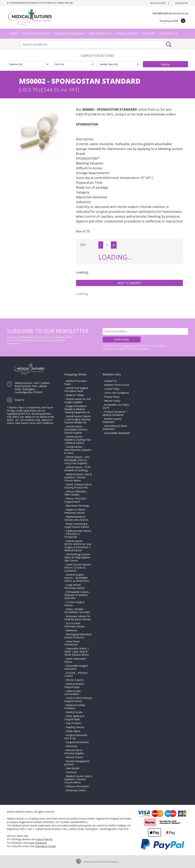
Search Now (169, 44)
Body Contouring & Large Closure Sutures (77, 525)
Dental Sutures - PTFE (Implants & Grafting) (77, 469)
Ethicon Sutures (75, 680)
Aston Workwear (37, 843)
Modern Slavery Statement (112, 420)
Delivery (149, 34)
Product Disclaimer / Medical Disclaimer (115, 413)
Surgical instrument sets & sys (76, 737)
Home (14, 34)
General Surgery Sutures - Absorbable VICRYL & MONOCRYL (77, 578)
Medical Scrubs (74, 712)
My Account (158, 3)
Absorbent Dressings (78, 506)
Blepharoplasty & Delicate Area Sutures (76, 518)
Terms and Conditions (117, 393)
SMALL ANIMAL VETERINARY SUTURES (77, 611)
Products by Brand (69, 34)
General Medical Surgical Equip (74, 685)
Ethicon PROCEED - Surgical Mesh (76, 500)
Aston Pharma (44, 839)
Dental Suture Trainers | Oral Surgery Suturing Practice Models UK (78, 419)
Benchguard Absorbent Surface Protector (78, 636)
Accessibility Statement (117, 433)
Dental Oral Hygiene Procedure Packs (76, 389)
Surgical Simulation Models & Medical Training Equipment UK (77, 409)
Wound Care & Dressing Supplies (74, 752)
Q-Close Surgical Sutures (74, 604)
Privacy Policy (112, 397)
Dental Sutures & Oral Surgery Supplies (77, 401)
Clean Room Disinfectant (72, 643)
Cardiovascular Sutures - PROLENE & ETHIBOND (78, 534)
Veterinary (72, 746)
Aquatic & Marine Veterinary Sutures (75, 511)
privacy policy (130, 346)
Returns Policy (112, 401)
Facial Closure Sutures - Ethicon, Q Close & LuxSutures (78, 568)
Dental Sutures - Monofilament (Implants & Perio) (78, 450)
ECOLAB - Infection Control (76, 674)
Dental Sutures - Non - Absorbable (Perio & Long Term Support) (78, 460)
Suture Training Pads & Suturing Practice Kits (78, 486)
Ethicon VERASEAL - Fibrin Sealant (76, 493)
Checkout (182, 3)
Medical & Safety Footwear (75, 707)
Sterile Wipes (73, 731)
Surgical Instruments (77, 742)
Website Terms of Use (117, 385)
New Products (100, 34)
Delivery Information (77, 786)
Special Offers (127, 34)
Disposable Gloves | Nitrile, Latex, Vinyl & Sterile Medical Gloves (77, 652)
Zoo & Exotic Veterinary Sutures (75, 625)
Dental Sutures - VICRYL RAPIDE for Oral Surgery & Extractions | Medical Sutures (78, 546)
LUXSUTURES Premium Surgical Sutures (78, 700)
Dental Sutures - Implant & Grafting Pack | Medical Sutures (78, 440)
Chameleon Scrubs (45, 846)
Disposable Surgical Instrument (76, 667)
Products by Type (36, 34)
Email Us (19, 400)
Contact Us (169, 34)
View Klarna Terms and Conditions (34, 423)
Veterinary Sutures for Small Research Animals (78, 618)
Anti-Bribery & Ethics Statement (115, 427)
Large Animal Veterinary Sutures (75, 586)
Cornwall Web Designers (106, 862)
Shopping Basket (172, 21)
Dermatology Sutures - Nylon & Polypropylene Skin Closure (78, 557)
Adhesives (72, 630)
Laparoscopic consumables (73, 692)
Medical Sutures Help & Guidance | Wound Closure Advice (78, 477)
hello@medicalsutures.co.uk (170, 13)
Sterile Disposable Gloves (75, 660)
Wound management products (77, 763)
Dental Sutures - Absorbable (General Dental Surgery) (76, 430)
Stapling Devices (75, 727)
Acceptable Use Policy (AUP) (116, 406)
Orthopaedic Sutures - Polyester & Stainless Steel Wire (77, 595)
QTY (83, 245)
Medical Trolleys (75, 395)
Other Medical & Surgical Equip (74, 718)
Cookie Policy (112, 389)
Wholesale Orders (76, 790)
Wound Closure (74, 757)
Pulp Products (74, 723)
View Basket (73, 768)
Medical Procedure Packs (76, 382)
